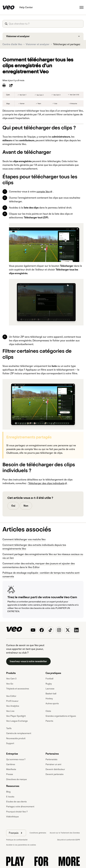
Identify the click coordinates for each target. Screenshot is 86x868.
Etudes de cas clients (16, 802)
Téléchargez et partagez (67, 44)
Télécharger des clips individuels (46, 483)
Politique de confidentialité (17, 840)
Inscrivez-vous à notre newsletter (29, 661)
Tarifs (9, 728)
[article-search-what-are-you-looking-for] (43, 24)
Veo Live (10, 711)
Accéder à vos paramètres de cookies (21, 845)
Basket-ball (51, 694)
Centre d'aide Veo (12, 44)
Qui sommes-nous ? (16, 759)
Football (49, 679)
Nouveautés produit (16, 738)
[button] (16, 833)
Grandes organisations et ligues (61, 716)
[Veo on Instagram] (59, 630)
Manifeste (11, 769)
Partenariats (51, 759)
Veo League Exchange (17, 721)
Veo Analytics (13, 706)
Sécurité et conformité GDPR (68, 840)
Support (10, 743)
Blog (8, 792)
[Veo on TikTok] (50, 630)
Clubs (48, 711)
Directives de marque (17, 779)
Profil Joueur (12, 701)
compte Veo (43, 192)
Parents (49, 721)
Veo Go (10, 684)
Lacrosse (50, 689)
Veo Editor (11, 696)
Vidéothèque (12, 817)
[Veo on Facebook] (42, 630)
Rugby (49, 684)
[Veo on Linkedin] (76, 630)
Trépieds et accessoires (18, 689)
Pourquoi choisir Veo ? (17, 812)
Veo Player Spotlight (16, 716)
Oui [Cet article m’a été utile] (13, 506)
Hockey (49, 699)
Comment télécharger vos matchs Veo (24, 539)
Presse (10, 774)
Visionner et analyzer (38, 44)
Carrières (11, 764)
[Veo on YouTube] (33, 630)
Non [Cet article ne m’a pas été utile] (26, 506)
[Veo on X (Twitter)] (68, 630)
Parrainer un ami (53, 764)
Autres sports (52, 704)
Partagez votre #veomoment (20, 807)
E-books (10, 797)
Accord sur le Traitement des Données (65, 833)
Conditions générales (38, 833)
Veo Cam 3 (11, 679)
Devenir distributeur (55, 769)
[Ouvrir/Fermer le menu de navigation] (82, 7)
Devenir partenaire (55, 774)
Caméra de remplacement (19, 733)
